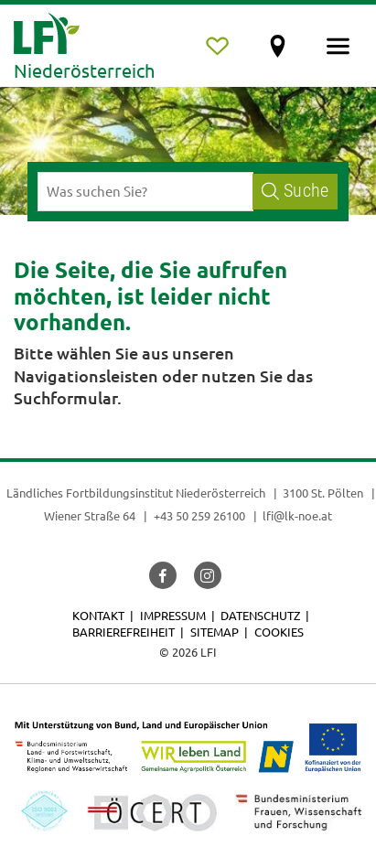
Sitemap (215, 632)
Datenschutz (260, 615)
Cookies (279, 632)
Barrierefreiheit (124, 632)
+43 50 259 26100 (199, 515)
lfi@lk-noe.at (297, 515)
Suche (295, 191)
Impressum (173, 615)
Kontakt (98, 615)
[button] (163, 575)
